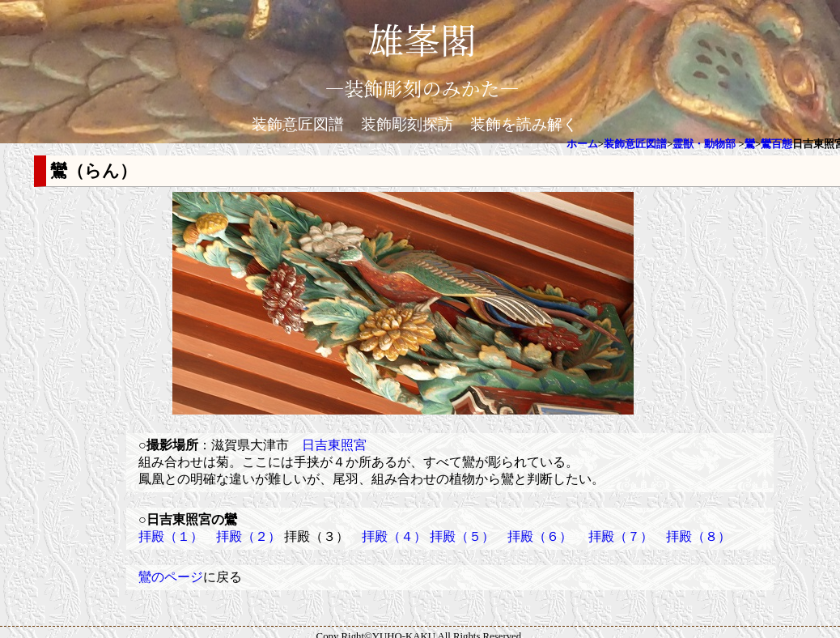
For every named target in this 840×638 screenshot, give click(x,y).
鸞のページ (171, 577)
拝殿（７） (621, 536)
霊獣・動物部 (704, 144)
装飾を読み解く (524, 124)
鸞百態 (776, 144)
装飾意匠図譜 (298, 124)
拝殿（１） (171, 536)
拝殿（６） (540, 536)
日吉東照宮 (334, 445)
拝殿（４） (394, 536)
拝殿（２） (248, 536)
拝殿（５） (462, 536)
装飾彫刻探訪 (407, 124)
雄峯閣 (422, 38)
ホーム (582, 144)
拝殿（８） (698, 536)
